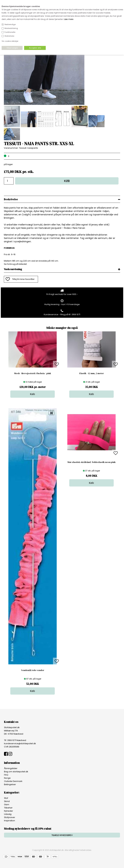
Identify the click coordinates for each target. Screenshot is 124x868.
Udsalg (8, 814)
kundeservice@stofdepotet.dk (20, 743)
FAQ (6, 775)
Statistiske (9, 36)
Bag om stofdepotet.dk (16, 772)
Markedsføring (11, 28)
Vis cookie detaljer (10, 41)
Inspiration (10, 821)
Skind (7, 801)
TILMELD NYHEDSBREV (62, 835)
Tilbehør (8, 808)
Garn (7, 804)
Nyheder (9, 811)
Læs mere (69, 19)
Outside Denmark (13, 781)
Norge (7, 778)
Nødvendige (10, 24)
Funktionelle (10, 32)
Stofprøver (10, 817)
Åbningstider (11, 768)
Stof (6, 798)
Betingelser (10, 784)
